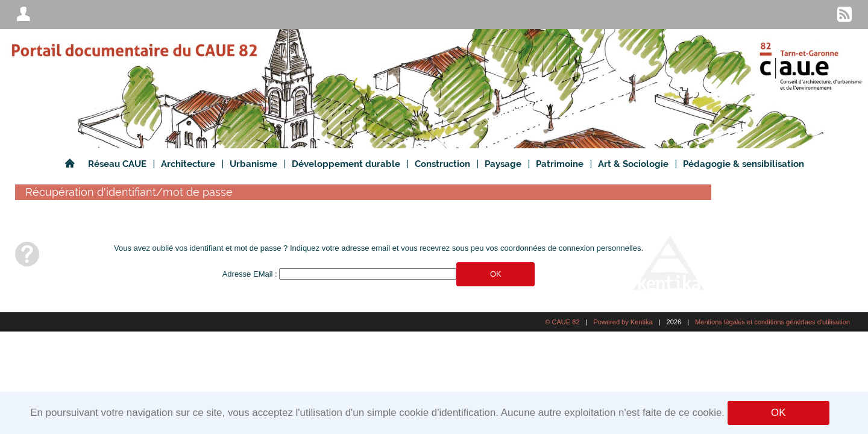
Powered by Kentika (623, 322)
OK (778, 413)
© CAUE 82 (562, 322)
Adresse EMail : (250, 274)
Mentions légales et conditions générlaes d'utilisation (772, 322)
